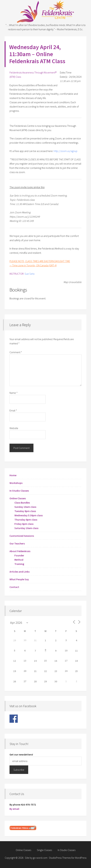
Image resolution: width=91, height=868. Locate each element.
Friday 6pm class (24, 524)
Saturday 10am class (26, 528)
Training (19, 564)
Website (14, 428)
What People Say (19, 579)
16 (56, 661)
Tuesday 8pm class (25, 511)
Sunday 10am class (25, 507)
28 (35, 681)
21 (35, 671)
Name (14, 393)
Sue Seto (30, 274)
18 (76, 661)
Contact (14, 587)
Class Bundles (22, 503)
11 (76, 651)
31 (35, 640)
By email (14, 809)
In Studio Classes (19, 491)
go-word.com (40, 858)
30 (56, 681)
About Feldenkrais (20, 551)
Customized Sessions (22, 536)
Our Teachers (17, 543)
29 (15, 640)
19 (15, 671)
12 (15, 661)
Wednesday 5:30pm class (29, 515)
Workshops (16, 483)
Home (13, 475)
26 (15, 681)
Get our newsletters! (21, 754)
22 (45, 671)
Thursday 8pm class (26, 520)
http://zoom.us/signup (66, 151)
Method (19, 560)
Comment (16, 352)
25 (76, 671)
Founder (19, 555)
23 (56, 671)
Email (13, 410)
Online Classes (18, 498)
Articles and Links (20, 572)
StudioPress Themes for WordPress (68, 858)
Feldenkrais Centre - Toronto (46, 11)
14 (35, 661)
